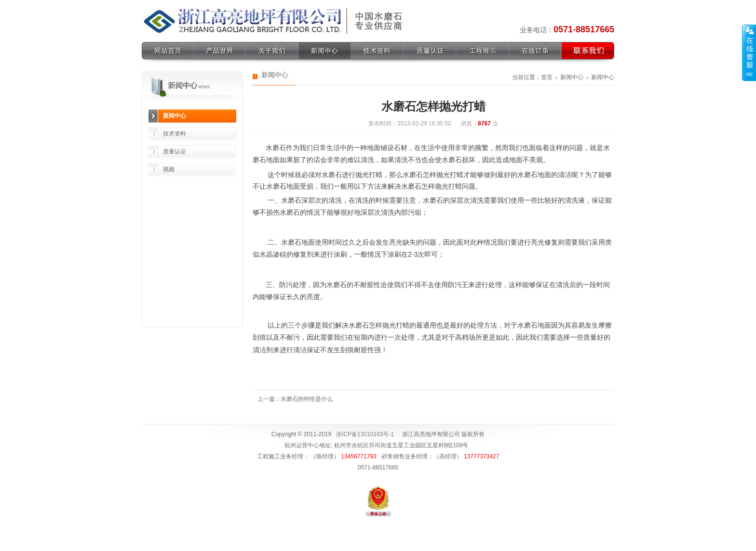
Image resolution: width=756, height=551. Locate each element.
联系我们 (588, 51)
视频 (169, 169)
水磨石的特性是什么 (307, 399)
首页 (547, 77)
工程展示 (483, 51)
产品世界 (220, 51)
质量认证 (430, 51)
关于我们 (272, 51)
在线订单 (535, 51)
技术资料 (377, 51)
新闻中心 (325, 51)
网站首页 (168, 51)
